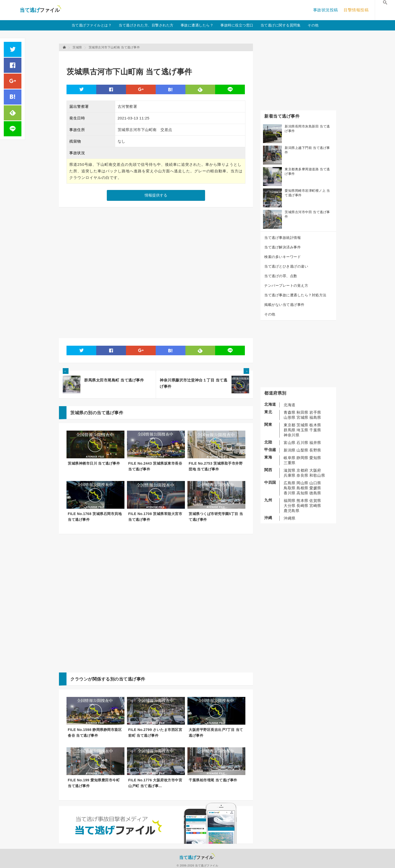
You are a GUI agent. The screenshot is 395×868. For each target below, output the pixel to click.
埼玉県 (302, 430)
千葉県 (315, 430)
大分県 (290, 506)
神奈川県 (291, 435)
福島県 (315, 417)
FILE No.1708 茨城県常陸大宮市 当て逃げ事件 (155, 517)
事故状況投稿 (326, 10)
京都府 (302, 470)
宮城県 (302, 417)
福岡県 (290, 501)
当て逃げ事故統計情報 (283, 238)
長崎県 (302, 506)
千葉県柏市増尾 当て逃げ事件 (213, 780)
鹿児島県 (291, 511)
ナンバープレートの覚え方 (286, 285)
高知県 (302, 493)
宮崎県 (315, 506)
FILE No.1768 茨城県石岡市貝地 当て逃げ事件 (95, 517)
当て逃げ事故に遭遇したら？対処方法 (295, 295)
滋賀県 (290, 470)
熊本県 (302, 501)
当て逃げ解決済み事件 (283, 247)
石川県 (302, 443)
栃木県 (315, 425)
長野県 (315, 450)
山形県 (290, 417)
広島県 (290, 483)
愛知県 (315, 458)
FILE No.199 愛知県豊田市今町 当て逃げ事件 (94, 783)
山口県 (315, 483)
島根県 (302, 488)
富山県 (290, 443)
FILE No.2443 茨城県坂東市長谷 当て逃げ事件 (155, 466)
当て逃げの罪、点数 (281, 276)
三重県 (290, 463)
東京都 (290, 425)
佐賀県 (315, 501)
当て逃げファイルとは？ (92, 25)
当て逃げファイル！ (40, 10)
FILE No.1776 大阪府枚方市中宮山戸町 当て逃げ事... (155, 783)
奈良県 (302, 475)
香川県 (290, 493)
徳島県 (315, 493)
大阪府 (315, 470)
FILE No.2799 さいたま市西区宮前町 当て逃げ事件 (155, 733)
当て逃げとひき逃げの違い (286, 266)
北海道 (290, 405)
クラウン (79, 679)
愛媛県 (315, 488)
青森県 (290, 412)
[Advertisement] (158, 57)
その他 (313, 25)
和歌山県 (317, 475)
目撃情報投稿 (356, 10)
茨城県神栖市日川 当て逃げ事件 (94, 463)
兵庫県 (290, 475)
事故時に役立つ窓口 (237, 25)
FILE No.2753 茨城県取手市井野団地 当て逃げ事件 (216, 466)
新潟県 (290, 450)
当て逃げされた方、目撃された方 (146, 25)
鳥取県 (290, 488)
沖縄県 (290, 518)
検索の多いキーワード (283, 257)
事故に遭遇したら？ (197, 25)
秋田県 (302, 412)
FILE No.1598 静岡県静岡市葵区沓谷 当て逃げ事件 (95, 733)
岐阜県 (290, 458)
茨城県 (302, 425)
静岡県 (302, 458)
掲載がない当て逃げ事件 (284, 305)
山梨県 (302, 450)
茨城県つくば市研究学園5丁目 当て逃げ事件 (216, 517)
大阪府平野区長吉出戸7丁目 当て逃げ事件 (216, 733)
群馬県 (290, 430)
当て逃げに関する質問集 (281, 25)
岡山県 (302, 483)
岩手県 (315, 412)
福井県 (315, 443)
